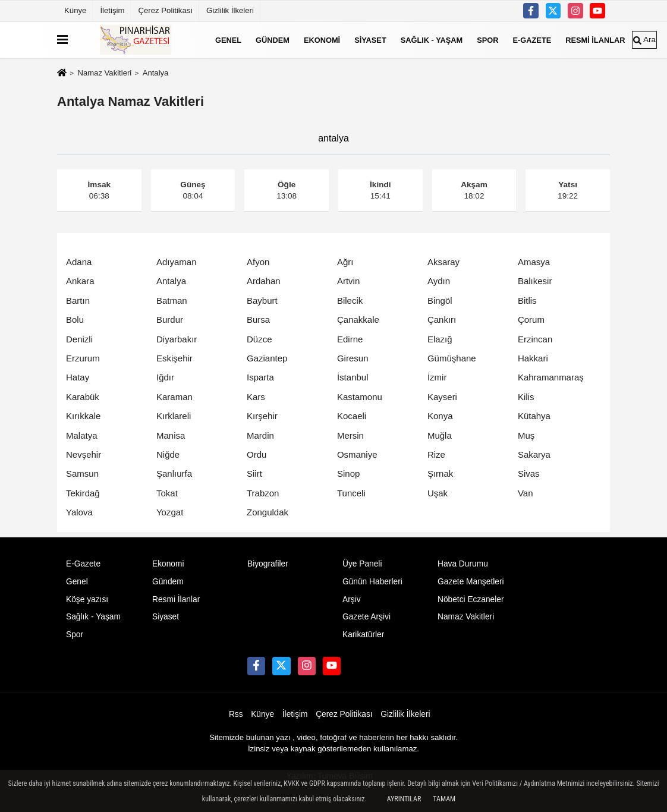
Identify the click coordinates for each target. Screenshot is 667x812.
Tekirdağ (83, 493)
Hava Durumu (463, 564)
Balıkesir (535, 281)
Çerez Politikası (165, 10)
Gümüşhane (452, 358)
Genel (228, 40)
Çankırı (442, 320)
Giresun (353, 358)
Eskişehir (174, 358)
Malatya (82, 435)
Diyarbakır (177, 339)
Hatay (78, 377)
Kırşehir (262, 416)
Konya (440, 416)
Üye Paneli (362, 564)
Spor (487, 40)
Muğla (440, 435)
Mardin (260, 435)
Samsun (82, 473)
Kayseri (442, 397)
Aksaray (443, 262)
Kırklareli (174, 416)
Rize (436, 454)
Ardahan (264, 281)
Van (526, 493)
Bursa (258, 320)
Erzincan (535, 339)
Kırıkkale (83, 416)
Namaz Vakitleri (104, 73)
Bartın (78, 300)
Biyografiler (268, 564)
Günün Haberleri (372, 582)
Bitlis (527, 300)
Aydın (439, 281)
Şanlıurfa (174, 473)
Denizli (79, 339)
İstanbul (353, 377)
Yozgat (170, 512)
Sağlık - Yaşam (432, 40)
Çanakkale (358, 320)
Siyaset (370, 40)
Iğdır (165, 377)
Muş (526, 435)
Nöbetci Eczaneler (471, 599)
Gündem (273, 40)
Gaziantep (267, 358)
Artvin (348, 281)
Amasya (534, 262)
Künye (75, 10)
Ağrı (345, 262)
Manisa (171, 435)
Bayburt (262, 300)
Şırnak (440, 473)
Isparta (260, 377)
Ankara (80, 281)
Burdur (170, 320)
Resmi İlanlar (595, 40)
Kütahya (534, 416)
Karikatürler (363, 635)
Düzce (259, 339)
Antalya (171, 281)
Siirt (254, 473)
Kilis (526, 397)
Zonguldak (268, 512)
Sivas (529, 473)
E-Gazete (532, 40)
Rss (236, 714)
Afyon (258, 262)
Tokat (167, 493)
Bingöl (440, 300)
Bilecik (350, 300)
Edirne (350, 339)
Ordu (257, 454)
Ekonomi (322, 40)
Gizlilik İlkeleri (230, 10)
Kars (256, 397)
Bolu (75, 320)
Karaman (174, 397)
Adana (79, 262)
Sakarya (534, 454)
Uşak (438, 493)
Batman (172, 300)
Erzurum (83, 358)
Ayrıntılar (404, 799)
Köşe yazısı (87, 599)
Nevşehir (84, 454)
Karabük (83, 397)
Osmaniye (357, 454)
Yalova (79, 512)
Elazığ (440, 339)
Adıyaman (177, 262)
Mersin (350, 435)
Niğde (168, 454)
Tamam (444, 799)
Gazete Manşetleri (471, 582)
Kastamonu (360, 397)
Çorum (531, 320)
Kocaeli (352, 416)
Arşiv (352, 599)
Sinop (348, 473)
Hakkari (533, 358)
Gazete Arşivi (366, 617)
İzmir (437, 377)
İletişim (112, 10)
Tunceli (351, 493)
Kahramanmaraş (551, 377)
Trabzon (263, 493)
